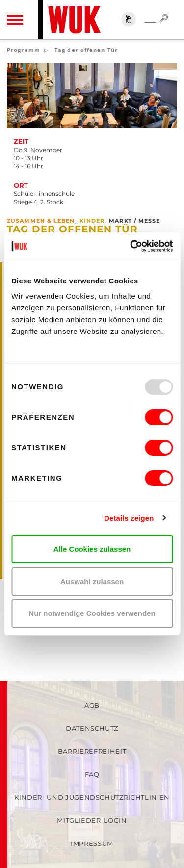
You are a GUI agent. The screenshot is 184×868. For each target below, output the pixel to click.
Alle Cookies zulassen (92, 549)
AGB (92, 705)
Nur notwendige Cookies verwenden (92, 613)
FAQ (92, 774)
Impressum (92, 843)
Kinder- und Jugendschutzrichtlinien (92, 797)
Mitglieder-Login (92, 820)
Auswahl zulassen (92, 581)
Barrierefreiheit (92, 751)
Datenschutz (92, 728)
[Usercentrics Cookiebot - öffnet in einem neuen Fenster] (131, 246)
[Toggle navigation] (15, 20)
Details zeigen (129, 518)
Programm (24, 50)
